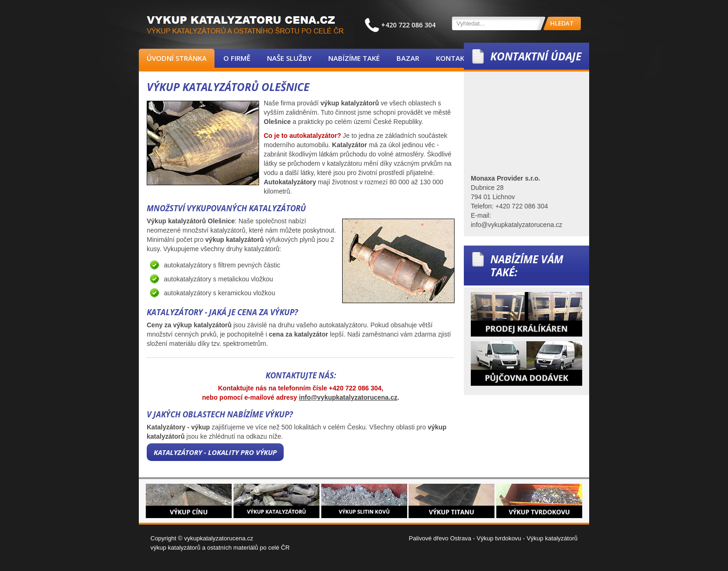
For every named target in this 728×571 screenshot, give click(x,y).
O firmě (237, 58)
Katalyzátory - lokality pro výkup (215, 452)
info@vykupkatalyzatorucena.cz (348, 397)
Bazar (408, 58)
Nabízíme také (354, 58)
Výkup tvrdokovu (499, 538)
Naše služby (289, 58)
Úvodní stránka (177, 58)
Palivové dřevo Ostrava (440, 538)
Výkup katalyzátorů (552, 538)
